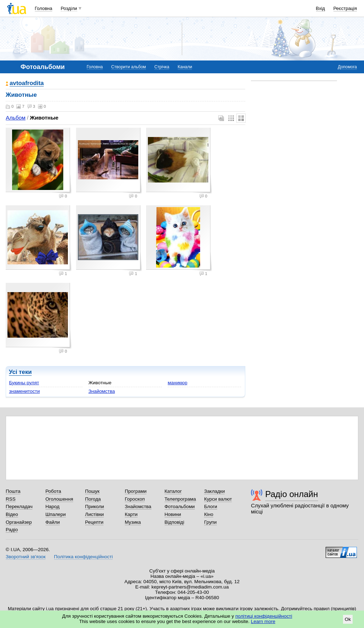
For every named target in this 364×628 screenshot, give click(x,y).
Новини (173, 514)
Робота (53, 491)
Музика (133, 522)
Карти (131, 514)
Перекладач (19, 506)
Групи (210, 522)
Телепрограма (180, 499)
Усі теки (20, 372)
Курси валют (218, 499)
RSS (11, 499)
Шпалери (56, 514)
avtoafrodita (27, 83)
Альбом (15, 118)
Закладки (214, 491)
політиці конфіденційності (264, 616)
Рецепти (94, 522)
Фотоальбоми (180, 506)
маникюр (178, 383)
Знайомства (102, 391)
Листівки (94, 514)
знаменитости (24, 391)
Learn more (263, 621)
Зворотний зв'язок (26, 557)
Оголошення (59, 499)
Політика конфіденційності (83, 557)
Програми (136, 491)
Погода (93, 499)
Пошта (13, 491)
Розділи (69, 8)
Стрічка (162, 67)
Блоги (211, 506)
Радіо (12, 530)
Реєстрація (345, 8)
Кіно (209, 514)
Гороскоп (135, 499)
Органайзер (19, 522)
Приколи (94, 506)
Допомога (347, 67)
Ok (348, 619)
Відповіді (175, 522)
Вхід (321, 8)
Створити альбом (129, 67)
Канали (185, 67)
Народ (53, 506)
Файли (53, 522)
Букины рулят (24, 383)
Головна (44, 8)
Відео (12, 514)
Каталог (173, 491)
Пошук (92, 491)
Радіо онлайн (292, 494)
